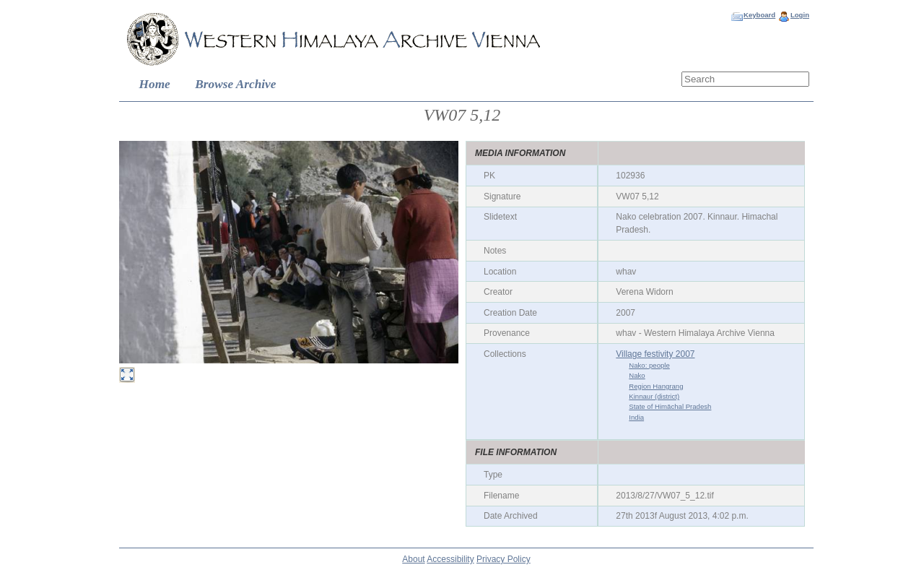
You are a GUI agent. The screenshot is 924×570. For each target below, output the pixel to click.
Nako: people (649, 365)
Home (155, 84)
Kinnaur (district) (654, 396)
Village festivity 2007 (655, 354)
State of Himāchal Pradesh (670, 406)
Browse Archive (235, 84)
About (413, 559)
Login (800, 15)
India (636, 417)
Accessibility (450, 559)
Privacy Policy (504, 559)
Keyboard (759, 15)
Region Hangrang (656, 386)
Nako (637, 375)
